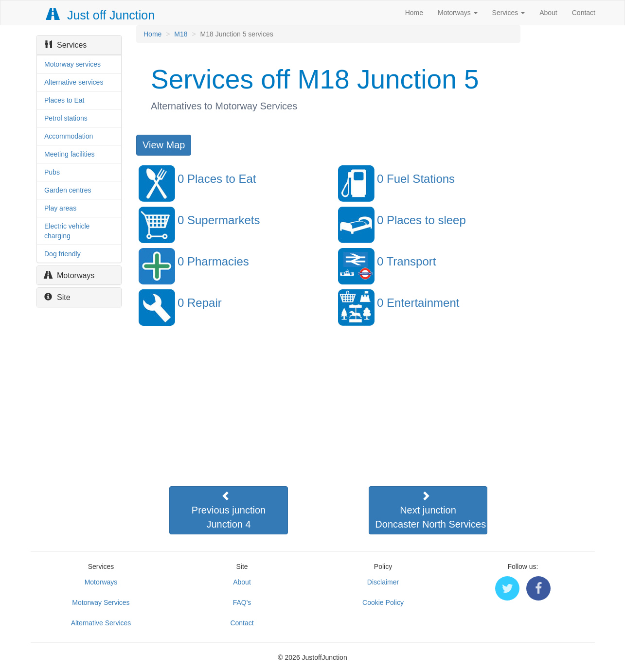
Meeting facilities (70, 154)
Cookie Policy (383, 602)
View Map (164, 145)
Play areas (60, 208)
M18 (181, 34)
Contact (584, 13)
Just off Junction (101, 15)
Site (57, 297)
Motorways (458, 13)
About (548, 13)
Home (414, 13)
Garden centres (68, 190)
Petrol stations (66, 118)
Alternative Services (101, 623)
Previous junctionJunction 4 (229, 510)
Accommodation (69, 136)
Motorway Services (101, 602)
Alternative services (74, 82)
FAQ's (242, 602)
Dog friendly (62, 254)
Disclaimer (383, 582)
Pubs (52, 172)
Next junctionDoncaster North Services (430, 510)
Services (509, 13)
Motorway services (72, 64)
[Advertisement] (328, 416)
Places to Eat (64, 100)
